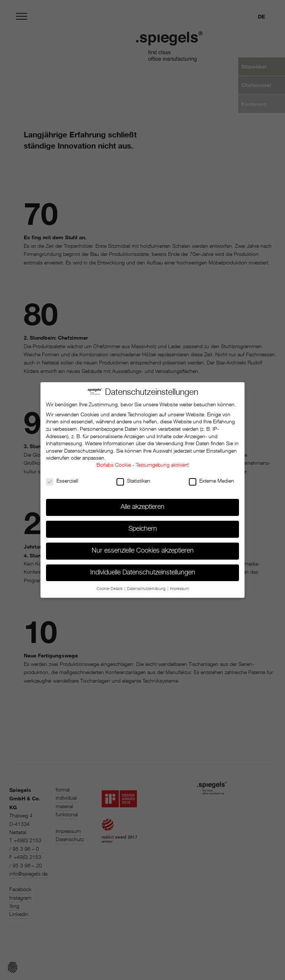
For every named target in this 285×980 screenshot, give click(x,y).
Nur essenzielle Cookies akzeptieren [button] (143, 547)
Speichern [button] (143, 525)
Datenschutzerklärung (89, 447)
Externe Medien (212, 478)
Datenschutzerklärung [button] (147, 585)
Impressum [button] (179, 585)
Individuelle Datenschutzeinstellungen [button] (143, 569)
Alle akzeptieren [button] (142, 503)
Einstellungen (222, 447)
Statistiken (133, 478)
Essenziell (62, 478)
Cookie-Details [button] (110, 585)
